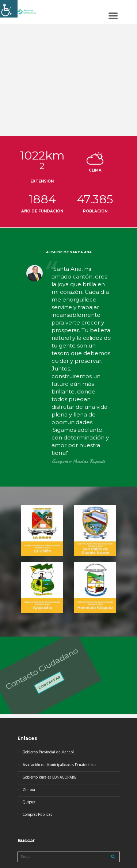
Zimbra (29, 790)
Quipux (29, 802)
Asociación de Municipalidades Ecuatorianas (59, 765)
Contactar (33, 681)
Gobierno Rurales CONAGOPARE (50, 778)
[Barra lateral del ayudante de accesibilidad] (9, 9)
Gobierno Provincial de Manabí (48, 752)
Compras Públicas (37, 815)
